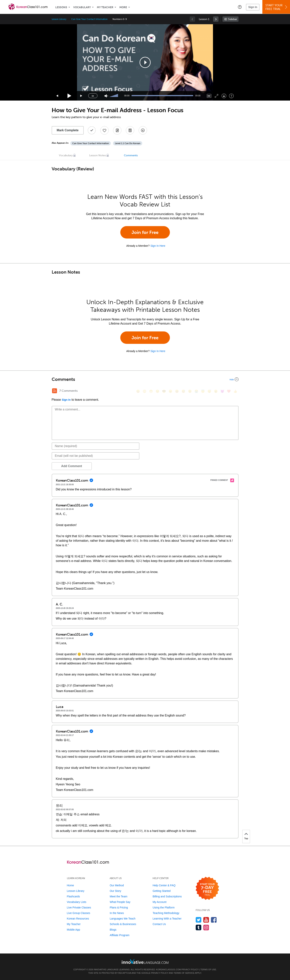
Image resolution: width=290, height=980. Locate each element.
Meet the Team (118, 896)
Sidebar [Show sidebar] (233, 19)
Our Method (117, 885)
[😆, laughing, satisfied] (177, 391)
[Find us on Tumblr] (199, 927)
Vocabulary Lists (77, 902)
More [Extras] (123, 7)
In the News (117, 913)
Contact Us (159, 924)
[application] (145, 62)
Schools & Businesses (123, 924)
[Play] (69, 96)
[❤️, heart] (229, 391)
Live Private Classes (79, 907)
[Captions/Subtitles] (209, 96)
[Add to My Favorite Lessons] (104, 130)
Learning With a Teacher (167, 919)
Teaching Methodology (166, 913)
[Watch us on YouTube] (206, 920)
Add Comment (72, 466)
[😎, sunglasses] (164, 391)
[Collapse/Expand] (145, 379)
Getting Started (161, 891)
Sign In (253, 7)
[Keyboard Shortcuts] (231, 96)
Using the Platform (163, 907)
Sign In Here (158, 246)
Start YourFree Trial (277, 7)
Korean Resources (78, 919)
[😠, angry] (170, 391)
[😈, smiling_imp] (222, 391)
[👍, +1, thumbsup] (235, 391)
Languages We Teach (123, 919)
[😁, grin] (151, 391)
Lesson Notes (98, 155)
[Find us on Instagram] (206, 927)
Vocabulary (82, 7)
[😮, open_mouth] (216, 391)
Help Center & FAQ (164, 885)
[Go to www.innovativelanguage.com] (145, 961)
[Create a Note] (117, 130)
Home (70, 885)
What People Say (120, 902)
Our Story (115, 891)
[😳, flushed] (145, 391)
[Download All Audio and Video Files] (143, 130)
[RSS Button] (55, 391)
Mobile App (74, 930)
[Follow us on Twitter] (199, 920)
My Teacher (105, 7)
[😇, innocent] (203, 391)
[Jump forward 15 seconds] (81, 96)
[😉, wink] (190, 391)
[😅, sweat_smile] (183, 391)
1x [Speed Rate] (93, 96)
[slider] (114, 96)
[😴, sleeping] (209, 391)
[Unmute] (106, 96)
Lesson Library (59, 19)
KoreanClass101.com (169, 970)
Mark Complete (68, 130)
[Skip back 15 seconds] (57, 96)
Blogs (113, 930)
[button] (240, 7)
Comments (131, 155)
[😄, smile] (138, 391)
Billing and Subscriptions (167, 896)
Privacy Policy (190, 970)
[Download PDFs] (130, 130)
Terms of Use (208, 970)
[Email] (96, 456)
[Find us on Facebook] (214, 920)
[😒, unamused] (157, 391)
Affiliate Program (119, 935)
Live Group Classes (79, 913)
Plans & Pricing (119, 907)
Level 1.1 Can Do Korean (128, 143)
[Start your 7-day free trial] (207, 889)
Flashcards (73, 896)
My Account (159, 902)
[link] (216, 19)
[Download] (224, 96)
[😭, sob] (196, 391)
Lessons (61, 7)
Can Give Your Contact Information (89, 19)
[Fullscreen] (216, 96)
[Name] (96, 446)
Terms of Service (184, 973)
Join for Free (145, 232)
